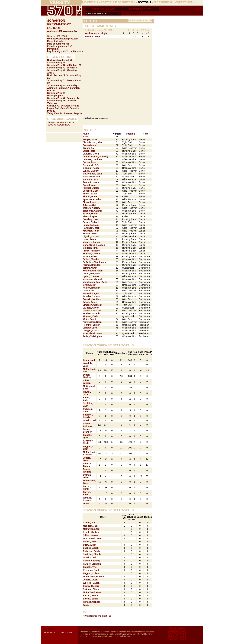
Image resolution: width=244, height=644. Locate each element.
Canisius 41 (53, 106)
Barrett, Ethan (90, 256)
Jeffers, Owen (90, 268)
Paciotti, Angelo (91, 293)
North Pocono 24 (56, 75)
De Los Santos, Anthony (95, 157)
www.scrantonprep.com (66, 39)
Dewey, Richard (91, 222)
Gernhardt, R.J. (91, 165)
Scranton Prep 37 (56, 93)
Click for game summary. (96, 118)
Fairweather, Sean (92, 322)
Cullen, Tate (89, 151)
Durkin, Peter (90, 162)
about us (101, 14)
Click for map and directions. (98, 616)
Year (146, 134)
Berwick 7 (72, 68)
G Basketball (164, 2)
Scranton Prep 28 (56, 65)
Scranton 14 (73, 98)
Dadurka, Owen (91, 154)
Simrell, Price (90, 196)
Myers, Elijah (90, 285)
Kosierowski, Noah (93, 271)
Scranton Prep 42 (56, 68)
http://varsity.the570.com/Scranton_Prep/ (69, 51)
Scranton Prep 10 (73, 113)
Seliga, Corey (90, 302)
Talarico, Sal (89, 205)
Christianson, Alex (92, 142)
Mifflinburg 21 (74, 65)
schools (90, 14)
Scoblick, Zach (90, 191)
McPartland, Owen (92, 333)
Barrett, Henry (90, 214)
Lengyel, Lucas (91, 331)
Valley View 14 (55, 113)
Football (145, 2)
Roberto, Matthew (92, 299)
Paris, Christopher (92, 336)
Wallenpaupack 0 (56, 96)
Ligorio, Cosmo (91, 236)
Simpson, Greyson (93, 305)
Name (86, 134)
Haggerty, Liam (91, 225)
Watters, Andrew (91, 208)
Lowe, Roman (90, 239)
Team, (86, 137)
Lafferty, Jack (90, 328)
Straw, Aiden (89, 202)
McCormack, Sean (92, 174)
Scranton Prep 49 (56, 101)
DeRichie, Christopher (94, 262)
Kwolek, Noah (90, 234)
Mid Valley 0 (73, 85)
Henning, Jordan (91, 325)
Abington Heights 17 (58, 88)
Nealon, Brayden (91, 288)
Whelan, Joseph (91, 313)
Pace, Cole (88, 291)
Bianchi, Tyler (90, 216)
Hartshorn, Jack (91, 228)
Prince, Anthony (91, 251)
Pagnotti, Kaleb (91, 182)
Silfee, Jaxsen (90, 194)
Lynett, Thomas (91, 276)
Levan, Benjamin (91, 274)
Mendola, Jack (90, 179)
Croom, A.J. (89, 148)
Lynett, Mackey (91, 171)
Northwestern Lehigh (96, 33)
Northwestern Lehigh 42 (60, 60)
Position (130, 134)
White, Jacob (90, 319)
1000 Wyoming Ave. (68, 31)
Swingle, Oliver (91, 308)
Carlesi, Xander (91, 259)
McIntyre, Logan (91, 242)
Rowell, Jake (89, 185)
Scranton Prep (92, 36)
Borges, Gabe (90, 139)
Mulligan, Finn (90, 248)
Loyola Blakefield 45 (58, 108)
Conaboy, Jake (90, 219)
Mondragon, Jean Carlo (95, 282)
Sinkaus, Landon (92, 254)
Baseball (91, 2)
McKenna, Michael (92, 279)
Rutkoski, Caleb (91, 188)
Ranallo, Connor (91, 296)
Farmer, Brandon (92, 265)
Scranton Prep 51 (56, 80)
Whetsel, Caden (91, 316)
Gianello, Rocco (91, 168)
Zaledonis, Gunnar (92, 211)
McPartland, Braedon (94, 245)
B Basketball (125, 2)
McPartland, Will (91, 177)
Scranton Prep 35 (56, 85)
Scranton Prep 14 (56, 63)
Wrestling (184, 2)
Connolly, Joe (90, 145)
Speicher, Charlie (92, 199)
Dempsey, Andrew (92, 159)
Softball (108, 2)
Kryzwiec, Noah (91, 231)
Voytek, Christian (92, 311)
